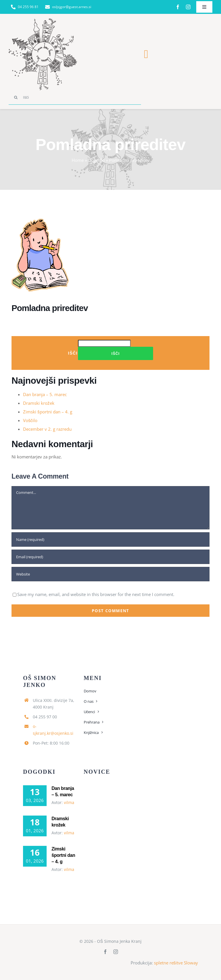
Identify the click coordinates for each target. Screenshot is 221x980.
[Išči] (75, 98)
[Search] (16, 98)
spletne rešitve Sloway (176, 963)
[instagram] (188, 7)
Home (78, 160)
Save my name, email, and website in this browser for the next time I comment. (96, 594)
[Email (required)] (110, 557)
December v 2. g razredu (47, 429)
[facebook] (178, 7)
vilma (69, 802)
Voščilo (30, 420)
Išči (73, 353)
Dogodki (96, 160)
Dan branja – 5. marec (45, 394)
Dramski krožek (39, 403)
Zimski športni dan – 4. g (48, 412)
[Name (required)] (110, 539)
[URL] (110, 574)
